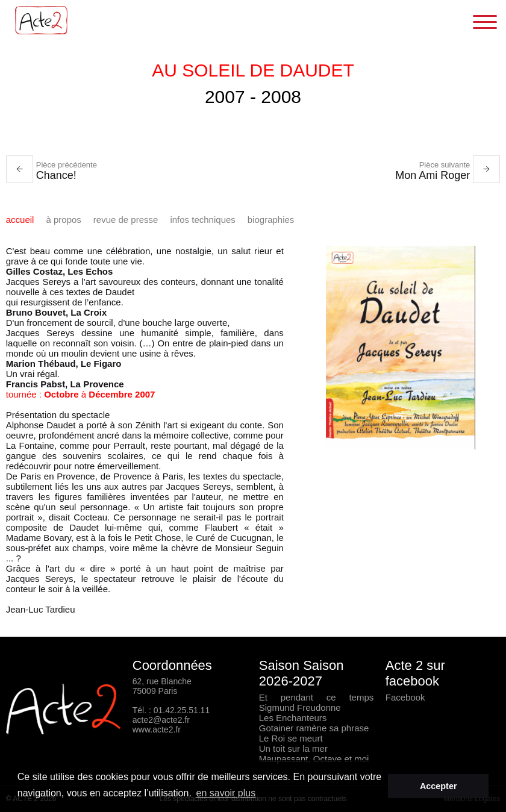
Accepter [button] (439, 786)
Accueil (20, 220)
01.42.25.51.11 (182, 710)
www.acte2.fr (157, 729)
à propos (63, 220)
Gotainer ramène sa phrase (314, 728)
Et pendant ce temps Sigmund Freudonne (317, 702)
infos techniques (202, 220)
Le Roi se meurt (291, 738)
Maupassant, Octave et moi (314, 759)
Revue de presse (126, 220)
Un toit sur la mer (293, 748)
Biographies (271, 220)
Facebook (405, 697)
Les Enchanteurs (293, 718)
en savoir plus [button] (226, 793)
